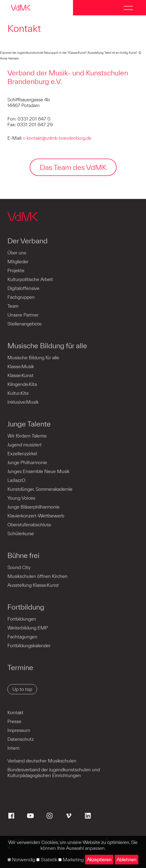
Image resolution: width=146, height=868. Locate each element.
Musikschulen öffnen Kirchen (37, 576)
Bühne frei (23, 555)
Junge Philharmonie (27, 462)
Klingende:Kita (22, 384)
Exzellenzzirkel (22, 454)
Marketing (71, 860)
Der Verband (28, 241)
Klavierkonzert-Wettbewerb (36, 516)
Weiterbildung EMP (28, 628)
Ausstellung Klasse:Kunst (33, 585)
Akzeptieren (99, 860)
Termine (20, 667)
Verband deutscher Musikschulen (42, 761)
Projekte (16, 270)
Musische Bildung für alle (47, 346)
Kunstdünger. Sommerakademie (40, 489)
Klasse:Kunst (20, 375)
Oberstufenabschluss (29, 525)
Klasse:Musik (21, 366)
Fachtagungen (22, 637)
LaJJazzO (16, 480)
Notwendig (21, 860)
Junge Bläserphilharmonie (34, 507)
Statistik (47, 860)
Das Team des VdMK (73, 167)
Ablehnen (126, 860)
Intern (14, 748)
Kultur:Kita (18, 393)
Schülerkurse (21, 533)
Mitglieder (18, 262)
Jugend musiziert (25, 445)
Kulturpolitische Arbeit (30, 279)
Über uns (17, 253)
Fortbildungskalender (29, 646)
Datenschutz (21, 739)
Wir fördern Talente (27, 436)
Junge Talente (29, 424)
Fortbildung (26, 607)
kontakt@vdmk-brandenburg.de (59, 138)
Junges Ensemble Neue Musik (38, 471)
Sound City (19, 567)
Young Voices (21, 498)
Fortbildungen (22, 619)
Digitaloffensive (23, 288)
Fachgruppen (21, 297)
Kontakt (15, 712)
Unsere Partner (23, 315)
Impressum (19, 730)
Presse (14, 721)
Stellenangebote (25, 324)
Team (13, 306)
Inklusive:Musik (23, 402)
